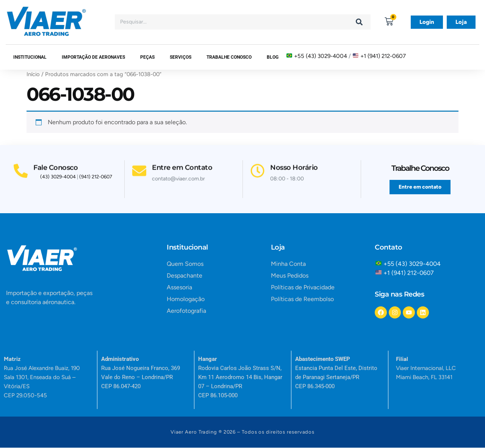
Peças (147, 57)
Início (33, 74)
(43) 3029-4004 (58, 178)
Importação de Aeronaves (93, 57)
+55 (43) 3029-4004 (321, 56)
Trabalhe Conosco (229, 57)
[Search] (359, 22)
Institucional (30, 57)
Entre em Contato (183, 165)
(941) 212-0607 (96, 178)
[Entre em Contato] (140, 169)
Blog (273, 57)
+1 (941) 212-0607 (383, 56)
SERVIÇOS (181, 57)
